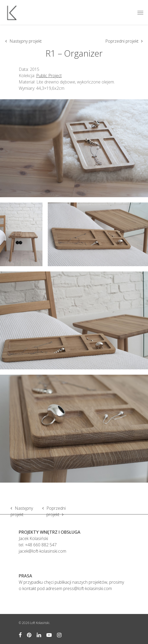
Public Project (49, 76)
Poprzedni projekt (122, 41)
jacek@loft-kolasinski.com (42, 551)
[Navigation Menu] (140, 12)
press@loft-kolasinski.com (88, 588)
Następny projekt (26, 41)
